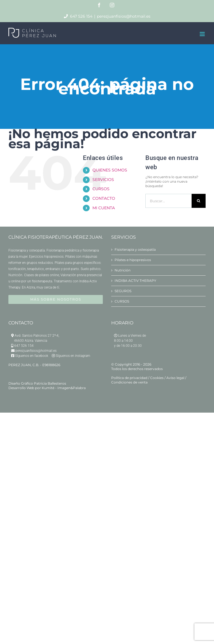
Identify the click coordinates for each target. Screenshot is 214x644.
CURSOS (101, 189)
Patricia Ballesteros (50, 383)
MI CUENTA (104, 208)
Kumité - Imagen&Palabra (64, 388)
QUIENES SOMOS (110, 170)
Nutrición (123, 270)
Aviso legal (175, 378)
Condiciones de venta (129, 382)
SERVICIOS (103, 180)
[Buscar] (199, 201)
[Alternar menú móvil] (203, 34)
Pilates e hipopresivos (133, 260)
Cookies (157, 378)
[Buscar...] (168, 201)
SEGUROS (123, 291)
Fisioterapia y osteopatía (135, 249)
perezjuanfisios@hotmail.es (124, 16)
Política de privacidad (129, 378)
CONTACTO (104, 198)
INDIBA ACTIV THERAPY (135, 281)
